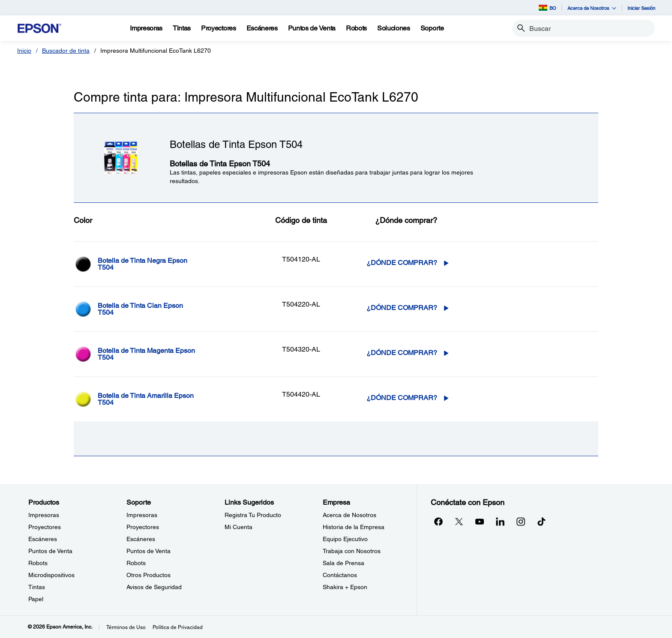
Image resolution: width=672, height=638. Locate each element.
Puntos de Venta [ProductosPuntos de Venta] (50, 551)
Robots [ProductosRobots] (38, 563)
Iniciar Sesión (641, 8)
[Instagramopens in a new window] (521, 521)
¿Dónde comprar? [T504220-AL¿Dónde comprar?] (402, 308)
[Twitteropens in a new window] (459, 521)
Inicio (24, 51)
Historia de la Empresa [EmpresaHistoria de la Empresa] (354, 527)
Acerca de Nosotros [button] (592, 8)
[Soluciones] (394, 28)
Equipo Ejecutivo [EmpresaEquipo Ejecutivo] (345, 539)
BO (547, 8)
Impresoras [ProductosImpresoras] (44, 515)
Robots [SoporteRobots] (136, 563)
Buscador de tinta (66, 51)
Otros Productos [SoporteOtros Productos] (148, 575)
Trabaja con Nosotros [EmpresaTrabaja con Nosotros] (352, 551)
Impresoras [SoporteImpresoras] (142, 515)
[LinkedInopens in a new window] (500, 521)
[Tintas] (182, 28)
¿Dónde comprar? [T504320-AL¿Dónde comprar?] (402, 353)
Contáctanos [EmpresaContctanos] (340, 575)
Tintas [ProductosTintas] (37, 587)
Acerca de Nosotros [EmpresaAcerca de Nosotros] (349, 515)
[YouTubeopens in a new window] (480, 521)
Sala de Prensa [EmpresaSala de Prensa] (343, 563)
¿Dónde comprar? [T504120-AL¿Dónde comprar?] (402, 263)
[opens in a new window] (541, 521)
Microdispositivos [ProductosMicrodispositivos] (51, 575)
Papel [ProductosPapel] (36, 599)
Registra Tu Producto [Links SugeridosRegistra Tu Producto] (253, 515)
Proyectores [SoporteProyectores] (143, 527)
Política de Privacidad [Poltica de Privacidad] (178, 627)
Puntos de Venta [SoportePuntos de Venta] (148, 551)
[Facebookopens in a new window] (438, 521)
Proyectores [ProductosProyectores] (45, 527)
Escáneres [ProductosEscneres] (43, 539)
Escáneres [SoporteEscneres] (141, 539)
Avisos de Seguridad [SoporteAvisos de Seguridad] (154, 587)
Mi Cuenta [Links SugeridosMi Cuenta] (238, 527)
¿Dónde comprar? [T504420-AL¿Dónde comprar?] (402, 398)
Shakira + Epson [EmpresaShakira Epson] (345, 587)
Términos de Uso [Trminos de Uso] (126, 627)
